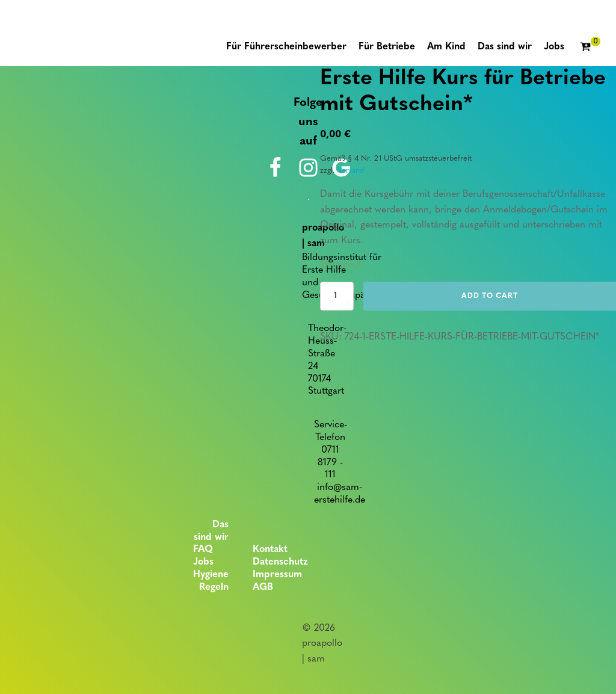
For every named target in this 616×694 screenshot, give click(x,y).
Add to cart (490, 296)
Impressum (277, 575)
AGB (263, 587)
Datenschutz (280, 562)
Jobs (203, 562)
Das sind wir (211, 531)
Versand (351, 171)
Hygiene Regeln (211, 581)
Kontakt (270, 550)
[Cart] (590, 48)
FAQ (203, 550)
